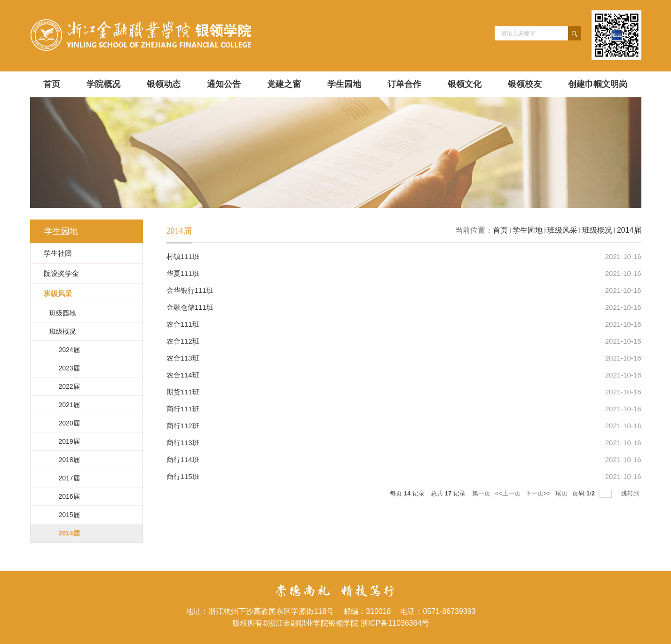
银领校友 (525, 84)
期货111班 (183, 392)
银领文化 (465, 84)
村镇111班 (183, 256)
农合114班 (183, 375)
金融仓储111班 (190, 307)
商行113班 (183, 443)
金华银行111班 (190, 290)
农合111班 (183, 324)
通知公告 (224, 84)
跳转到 (631, 493)
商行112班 (183, 426)
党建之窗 (284, 84)
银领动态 (164, 84)
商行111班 (183, 409)
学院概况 (103, 84)
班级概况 (597, 230)
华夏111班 (183, 273)
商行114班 (183, 459)
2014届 (629, 230)
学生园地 (344, 84)
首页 (52, 84)
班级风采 (562, 230)
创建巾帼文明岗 (598, 84)
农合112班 (183, 341)
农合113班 (183, 358)
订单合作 (404, 84)
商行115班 (183, 476)
